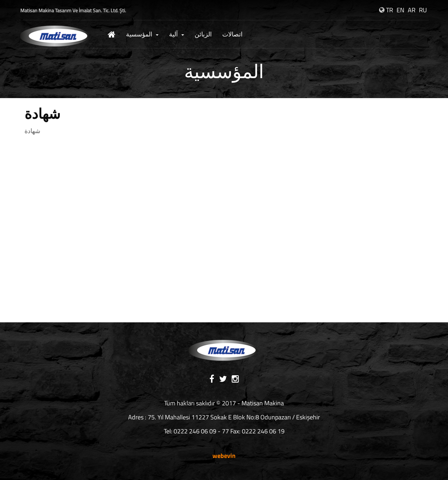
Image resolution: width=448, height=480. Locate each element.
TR (390, 10)
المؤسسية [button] (142, 34)
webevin (224, 456)
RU (423, 10)
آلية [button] (177, 34)
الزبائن (203, 34)
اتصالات (232, 34)
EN (400, 10)
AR (412, 10)
